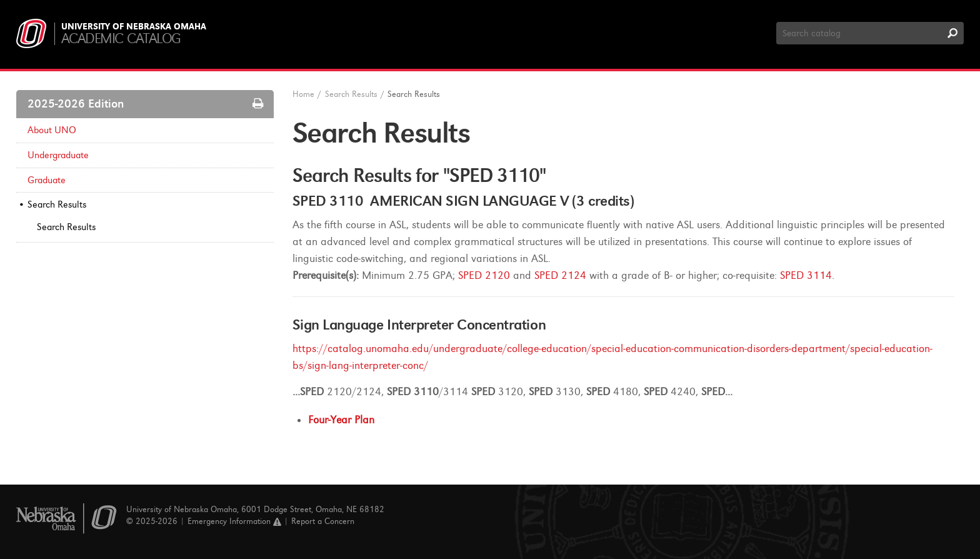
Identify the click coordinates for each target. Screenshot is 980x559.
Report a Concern (323, 521)
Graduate (47, 180)
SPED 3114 (806, 275)
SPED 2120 (484, 275)
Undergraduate (58, 155)
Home (303, 94)
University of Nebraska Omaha (134, 27)
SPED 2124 (560, 275)
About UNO (52, 130)
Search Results (57, 204)
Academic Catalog (121, 38)
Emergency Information (234, 521)
